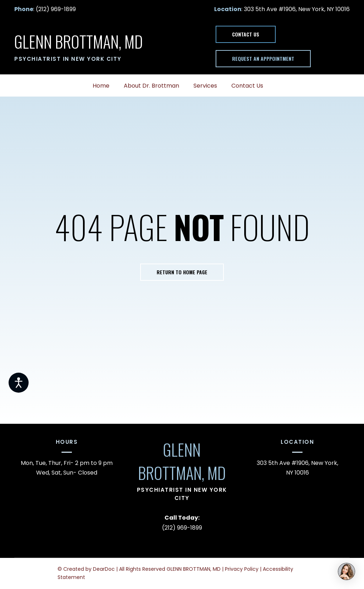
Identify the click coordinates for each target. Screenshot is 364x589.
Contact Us (247, 86)
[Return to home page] (78, 42)
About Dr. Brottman (151, 86)
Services (205, 86)
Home (101, 86)
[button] (246, 34)
